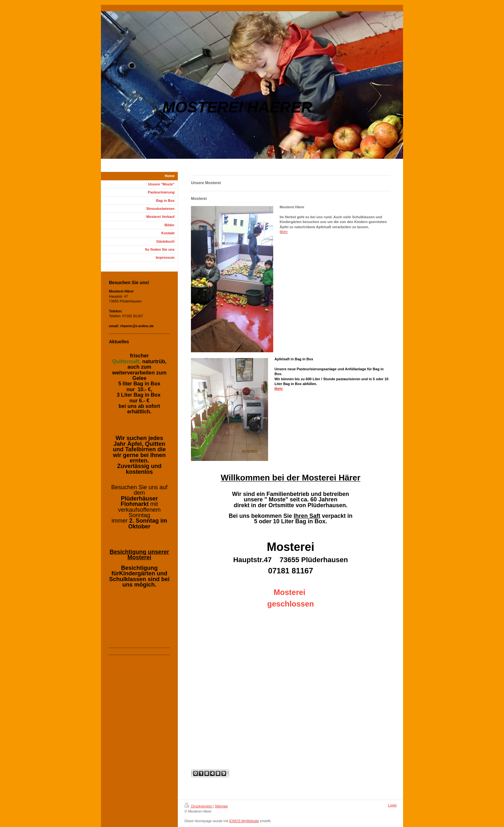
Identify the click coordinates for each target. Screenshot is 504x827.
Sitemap (221, 806)
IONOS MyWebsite (244, 821)
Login (392, 805)
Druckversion (199, 806)
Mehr (284, 232)
